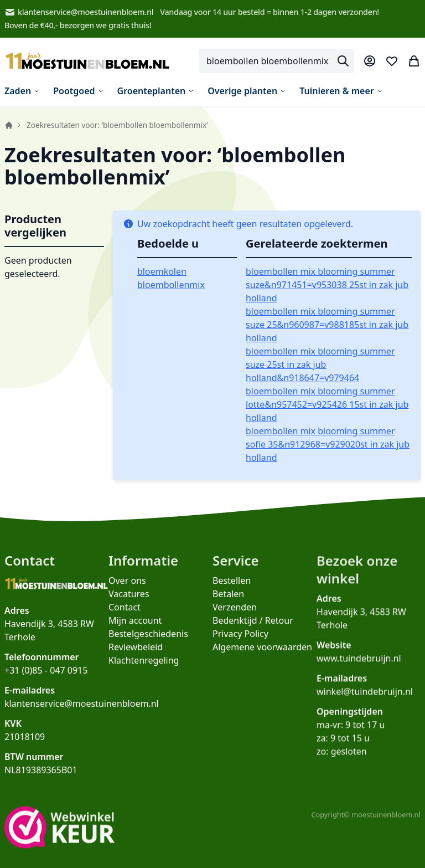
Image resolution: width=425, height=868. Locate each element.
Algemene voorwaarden (262, 661)
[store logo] (87, 61)
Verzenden (235, 621)
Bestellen (232, 594)
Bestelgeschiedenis (148, 643)
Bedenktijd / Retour (253, 634)
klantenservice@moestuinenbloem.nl (79, 12)
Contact (125, 617)
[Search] (343, 61)
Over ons (127, 590)
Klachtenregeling (144, 670)
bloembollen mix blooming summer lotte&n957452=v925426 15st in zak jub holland (327, 404)
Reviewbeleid (136, 656)
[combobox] (276, 61)
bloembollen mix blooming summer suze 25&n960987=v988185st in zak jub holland (327, 325)
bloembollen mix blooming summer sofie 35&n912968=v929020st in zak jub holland (328, 444)
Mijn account (135, 630)
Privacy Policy (240, 648)
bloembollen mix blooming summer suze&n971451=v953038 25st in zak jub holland (327, 285)
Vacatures (129, 603)
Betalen (228, 608)
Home (9, 125)
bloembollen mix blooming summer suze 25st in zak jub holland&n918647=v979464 (320, 364)
